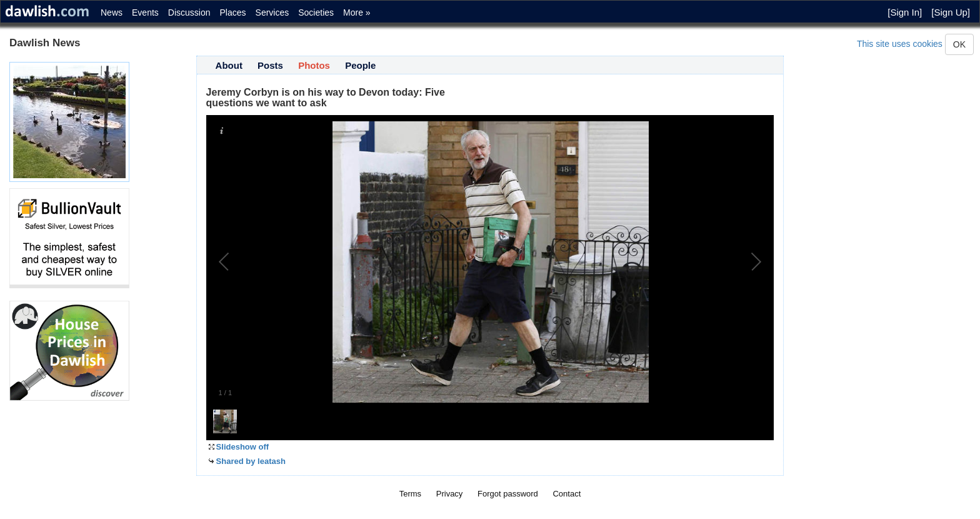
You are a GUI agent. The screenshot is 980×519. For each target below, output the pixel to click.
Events (145, 13)
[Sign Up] (951, 12)
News (112, 13)
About (229, 65)
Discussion (189, 13)
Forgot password (508, 494)
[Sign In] (905, 12)
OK (959, 44)
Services (272, 13)
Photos (314, 65)
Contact (567, 494)
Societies (316, 13)
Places (233, 13)
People (360, 65)
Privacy (450, 494)
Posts (270, 65)
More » (357, 13)
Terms (410, 494)
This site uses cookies (900, 44)
